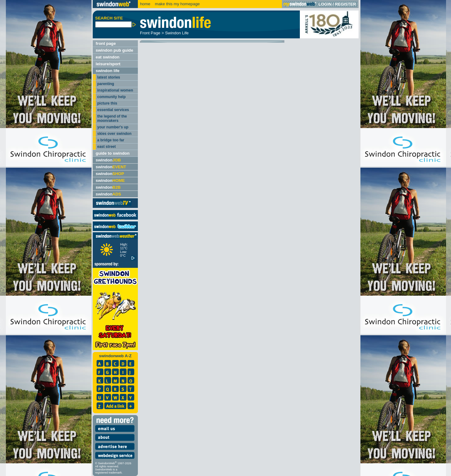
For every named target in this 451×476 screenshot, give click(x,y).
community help (112, 97)
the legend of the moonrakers (112, 118)
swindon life (108, 71)
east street (107, 147)
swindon (108, 160)
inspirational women (115, 90)
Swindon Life (177, 33)
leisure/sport (108, 64)
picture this (107, 103)
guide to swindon (113, 153)
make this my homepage (177, 4)
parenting (106, 84)
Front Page (150, 33)
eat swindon (108, 57)
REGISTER (346, 4)
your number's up (113, 127)
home (145, 4)
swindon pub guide (115, 50)
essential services (113, 110)
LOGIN (325, 4)
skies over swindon (115, 134)
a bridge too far (111, 140)
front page (106, 43)
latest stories (109, 77)
